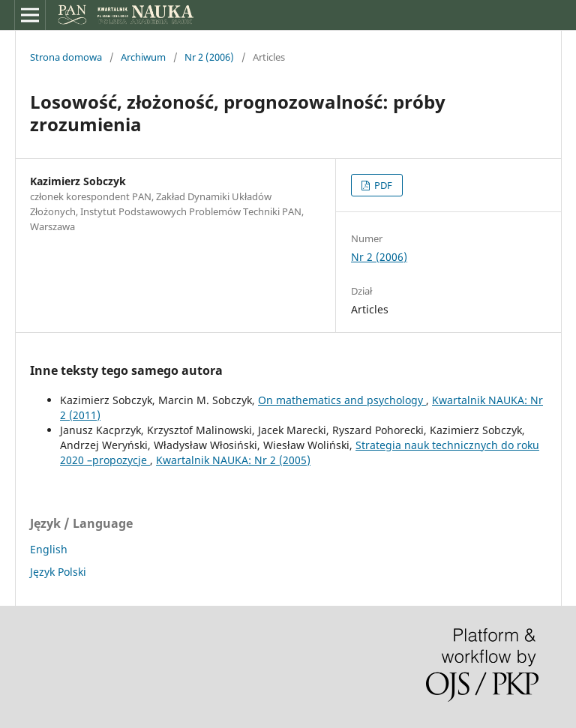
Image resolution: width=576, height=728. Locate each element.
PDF (382, 185)
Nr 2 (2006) (209, 57)
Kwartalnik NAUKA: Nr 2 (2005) (233, 460)
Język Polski (58, 572)
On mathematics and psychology (342, 400)
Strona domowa (66, 57)
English (49, 549)
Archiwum (143, 57)
